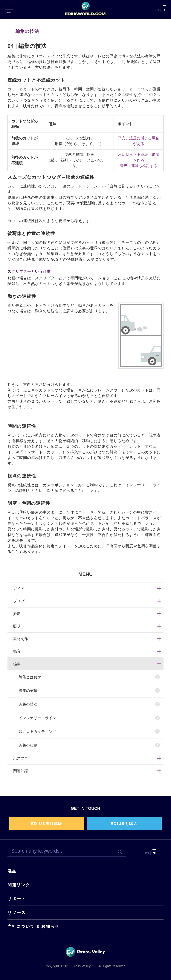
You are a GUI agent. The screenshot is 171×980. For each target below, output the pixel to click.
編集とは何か (30, 677)
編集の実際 (28, 691)
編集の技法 (28, 704)
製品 (12, 871)
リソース (17, 913)
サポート (17, 899)
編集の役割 (28, 745)
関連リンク (19, 885)
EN (157, 10)
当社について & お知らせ (33, 926)
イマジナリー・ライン (37, 718)
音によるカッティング (37, 732)
